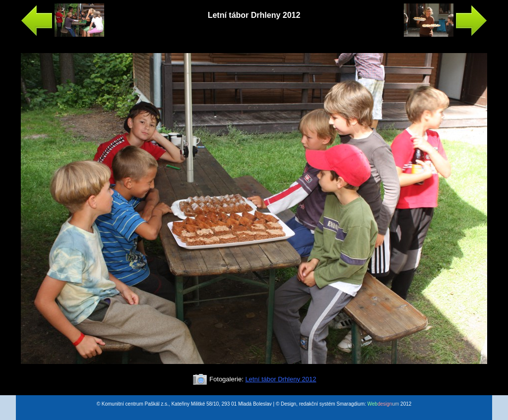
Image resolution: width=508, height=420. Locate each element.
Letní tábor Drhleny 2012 (281, 379)
